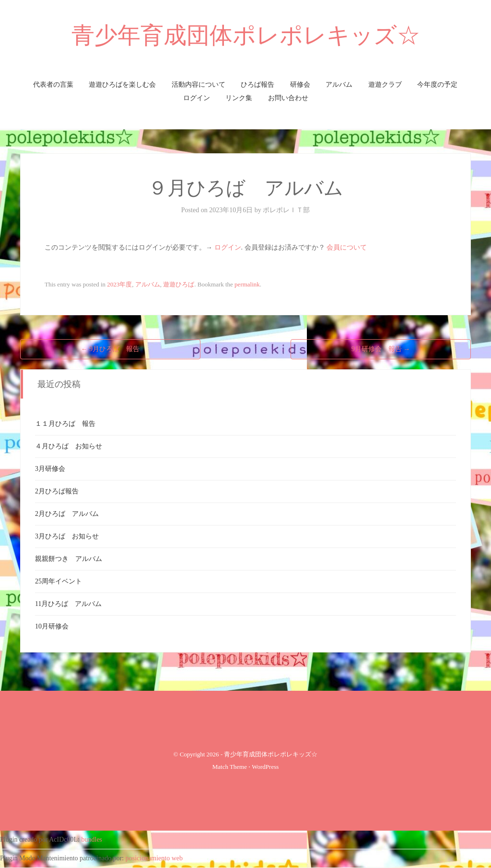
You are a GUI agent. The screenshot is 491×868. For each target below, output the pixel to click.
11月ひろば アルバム (68, 604)
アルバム (339, 85)
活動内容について (199, 85)
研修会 (300, 85)
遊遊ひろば (179, 284)
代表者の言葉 (53, 85)
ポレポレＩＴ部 (286, 210)
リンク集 (239, 98)
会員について (347, 247)
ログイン (197, 98)
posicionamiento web (154, 858)
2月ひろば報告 (57, 491)
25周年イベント (58, 581)
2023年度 (119, 284)
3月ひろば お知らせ (67, 536)
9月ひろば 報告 (111, 349)
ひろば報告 (257, 85)
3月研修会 (50, 469)
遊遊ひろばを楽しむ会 (122, 85)
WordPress (265, 767)
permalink (247, 284)
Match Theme (230, 767)
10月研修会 (52, 626)
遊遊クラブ (385, 85)
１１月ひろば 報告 (65, 424)
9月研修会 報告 (381, 349)
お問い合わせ (288, 98)
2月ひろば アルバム (67, 514)
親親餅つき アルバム (69, 559)
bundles (92, 839)
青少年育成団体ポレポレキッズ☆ (246, 35)
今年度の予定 (437, 85)
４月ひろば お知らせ (69, 446)
